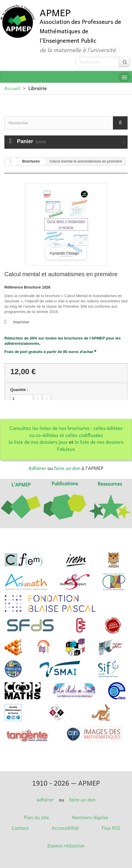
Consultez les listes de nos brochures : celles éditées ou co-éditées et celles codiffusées (66, 431)
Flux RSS (111, 828)
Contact (20, 828)
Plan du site (36, 817)
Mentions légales (90, 817)
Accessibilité (65, 828)
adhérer (45, 800)
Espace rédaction (66, 846)
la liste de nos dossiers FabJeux (90, 445)
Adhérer (37, 468)
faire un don (67, 468)
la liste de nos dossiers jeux (38, 442)
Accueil (12, 88)
